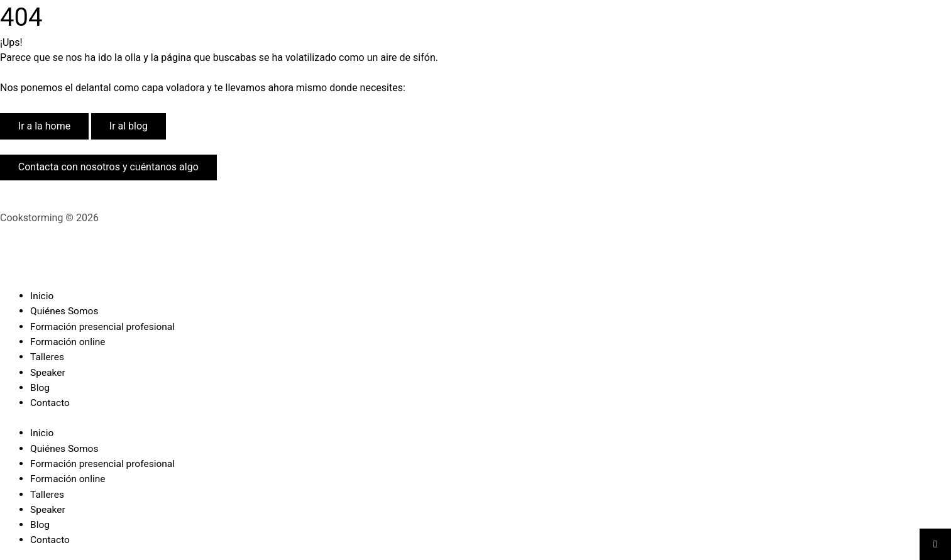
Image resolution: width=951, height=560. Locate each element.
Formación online (69, 341)
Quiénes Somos (65, 311)
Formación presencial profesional (105, 326)
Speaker (48, 371)
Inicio (42, 296)
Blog (40, 386)
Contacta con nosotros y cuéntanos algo (108, 167)
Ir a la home (44, 126)
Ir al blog (129, 126)
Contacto (51, 401)
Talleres (48, 356)
